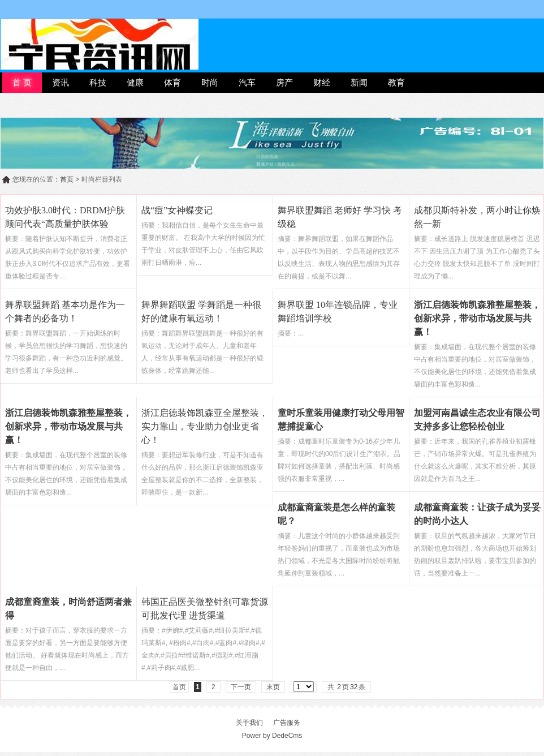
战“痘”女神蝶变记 (177, 210)
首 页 (22, 82)
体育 (172, 82)
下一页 (241, 687)
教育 (396, 82)
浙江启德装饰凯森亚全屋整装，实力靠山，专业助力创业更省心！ (205, 426)
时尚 (210, 82)
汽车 (247, 82)
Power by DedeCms (272, 736)
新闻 (359, 82)
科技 (98, 82)
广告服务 (287, 723)
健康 (135, 82)
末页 (273, 687)
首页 (67, 179)
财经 (322, 82)
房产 (284, 82)
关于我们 (249, 723)
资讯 (61, 82)
